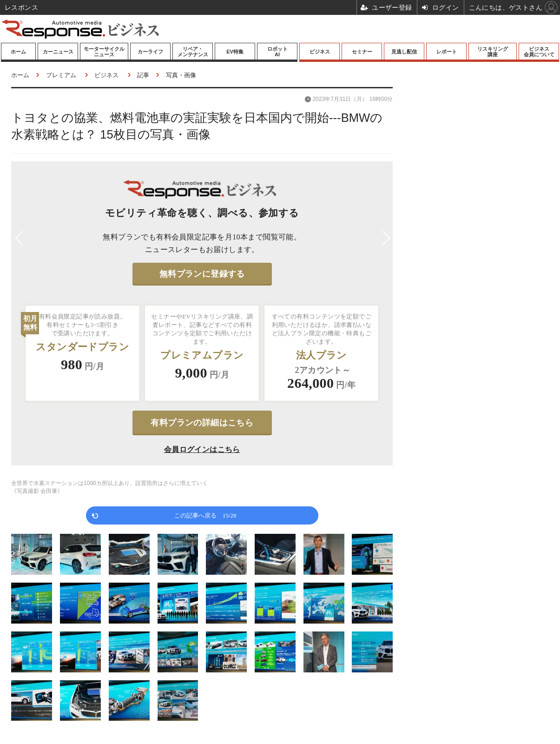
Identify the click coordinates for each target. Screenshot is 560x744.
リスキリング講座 (493, 52)
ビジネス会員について (539, 52)
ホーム (18, 52)
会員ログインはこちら (202, 449)
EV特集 (235, 52)
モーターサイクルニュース (104, 52)
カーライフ (150, 52)
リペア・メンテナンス (193, 52)
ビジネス (320, 52)
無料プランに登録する (202, 274)
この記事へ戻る (205, 515)
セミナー (362, 52)
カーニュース (58, 52)
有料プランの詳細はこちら (202, 423)
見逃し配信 (404, 52)
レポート (447, 52)
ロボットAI (277, 52)
